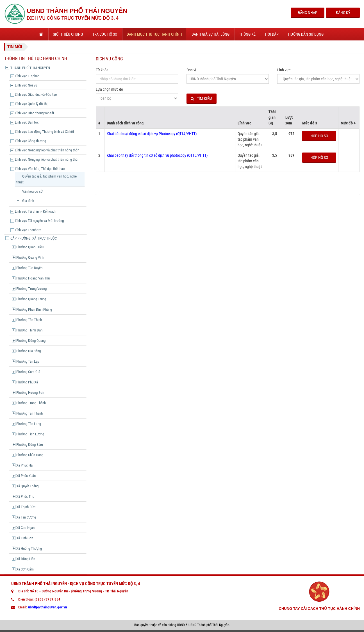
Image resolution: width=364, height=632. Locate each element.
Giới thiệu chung (68, 34)
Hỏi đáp (272, 34)
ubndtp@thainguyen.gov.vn (47, 607)
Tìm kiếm (202, 99)
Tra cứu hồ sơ (105, 34)
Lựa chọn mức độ (109, 89)
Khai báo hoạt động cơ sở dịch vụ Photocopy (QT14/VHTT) (152, 134)
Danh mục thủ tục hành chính (154, 34)
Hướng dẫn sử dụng (306, 34)
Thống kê (247, 34)
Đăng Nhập (308, 13)
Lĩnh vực (284, 70)
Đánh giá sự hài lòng (211, 34)
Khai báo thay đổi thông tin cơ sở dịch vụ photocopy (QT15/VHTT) (157, 155)
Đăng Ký (343, 13)
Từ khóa (102, 70)
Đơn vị (191, 70)
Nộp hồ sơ (319, 136)
